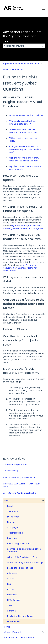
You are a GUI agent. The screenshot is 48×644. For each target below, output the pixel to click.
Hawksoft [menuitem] (12, 595)
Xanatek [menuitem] (11, 611)
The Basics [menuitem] (12, 511)
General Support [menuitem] (13, 632)
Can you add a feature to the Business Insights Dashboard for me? (25, 149)
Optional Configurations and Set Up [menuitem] (25, 562)
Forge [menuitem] (7, 627)
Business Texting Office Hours (16, 464)
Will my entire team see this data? (23, 139)
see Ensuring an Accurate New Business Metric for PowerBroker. (20, 268)
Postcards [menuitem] (12, 538)
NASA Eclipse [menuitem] (14, 600)
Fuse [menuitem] (7, 501)
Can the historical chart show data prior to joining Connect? (24, 159)
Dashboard (18, 69)
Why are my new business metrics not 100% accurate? (23, 131)
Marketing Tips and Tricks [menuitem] (20, 616)
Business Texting (10, 471)
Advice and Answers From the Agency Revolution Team (22, 36)
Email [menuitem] (10, 506)
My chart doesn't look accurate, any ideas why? (25, 168)
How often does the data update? (26, 115)
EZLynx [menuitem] (10, 589)
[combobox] (22, 46)
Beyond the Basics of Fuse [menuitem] (20, 568)
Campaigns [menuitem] (13, 527)
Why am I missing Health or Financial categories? (23, 122)
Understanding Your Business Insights (20, 493)
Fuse (5, 69)
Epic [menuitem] (9, 584)
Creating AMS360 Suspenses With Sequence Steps (23, 485)
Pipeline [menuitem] (11, 522)
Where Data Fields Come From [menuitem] (23, 557)
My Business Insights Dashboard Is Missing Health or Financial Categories (23, 227)
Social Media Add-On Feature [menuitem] (19, 638)
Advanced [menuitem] (12, 573)
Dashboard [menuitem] (13, 621)
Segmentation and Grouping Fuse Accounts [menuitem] (24, 550)
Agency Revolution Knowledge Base (21, 64)
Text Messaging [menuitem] (15, 533)
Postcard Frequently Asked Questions (20, 477)
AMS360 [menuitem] (11, 579)
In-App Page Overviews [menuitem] (19, 544)
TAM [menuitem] (9, 605)
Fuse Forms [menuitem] (13, 517)
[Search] (42, 46)
